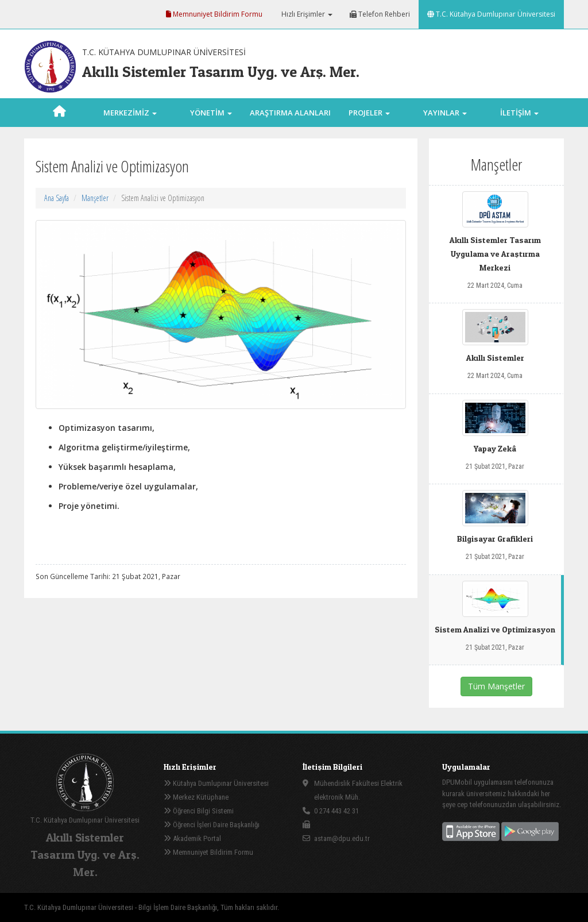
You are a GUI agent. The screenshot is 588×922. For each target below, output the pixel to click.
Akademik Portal (192, 838)
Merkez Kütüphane (196, 797)
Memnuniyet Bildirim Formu (214, 14)
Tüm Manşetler (496, 686)
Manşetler (95, 198)
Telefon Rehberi (380, 14)
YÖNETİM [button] (211, 113)
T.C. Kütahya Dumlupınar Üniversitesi (491, 14)
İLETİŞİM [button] (519, 113)
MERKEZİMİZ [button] (130, 113)
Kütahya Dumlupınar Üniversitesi (216, 783)
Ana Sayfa (57, 198)
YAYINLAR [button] (445, 113)
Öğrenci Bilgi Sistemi (199, 811)
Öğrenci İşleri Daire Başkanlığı (212, 825)
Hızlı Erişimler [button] (306, 14)
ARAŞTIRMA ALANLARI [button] (290, 126)
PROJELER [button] (369, 113)
